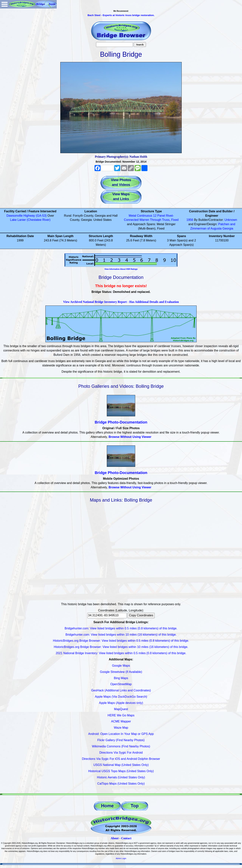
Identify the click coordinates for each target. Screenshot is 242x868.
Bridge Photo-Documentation (121, 422)
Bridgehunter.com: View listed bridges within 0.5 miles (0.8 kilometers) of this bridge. (121, 628)
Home (107, 806)
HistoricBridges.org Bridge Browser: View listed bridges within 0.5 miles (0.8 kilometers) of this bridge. (121, 641)
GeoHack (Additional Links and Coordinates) (121, 690)
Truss (166, 220)
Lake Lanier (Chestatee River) (30, 220)
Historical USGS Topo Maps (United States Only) (121, 771)
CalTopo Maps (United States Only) (121, 784)
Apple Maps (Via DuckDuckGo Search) (121, 697)
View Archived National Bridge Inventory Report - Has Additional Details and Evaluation (121, 302)
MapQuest (121, 709)
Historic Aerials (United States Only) (121, 777)
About (115, 838)
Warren (144, 220)
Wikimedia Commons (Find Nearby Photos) (121, 746)
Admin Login (121, 858)
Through (156, 220)
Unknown (231, 220)
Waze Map (121, 728)
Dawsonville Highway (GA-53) (27, 216)
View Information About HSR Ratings (121, 269)
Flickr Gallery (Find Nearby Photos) (121, 740)
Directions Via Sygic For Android (121, 753)
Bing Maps (121, 678)
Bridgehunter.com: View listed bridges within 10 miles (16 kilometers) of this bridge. (121, 635)
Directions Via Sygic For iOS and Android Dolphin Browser (121, 759)
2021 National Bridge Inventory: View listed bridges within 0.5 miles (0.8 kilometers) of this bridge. (121, 653)
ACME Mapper (121, 721)
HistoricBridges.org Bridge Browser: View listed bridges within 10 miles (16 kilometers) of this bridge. (121, 647)
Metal (132, 216)
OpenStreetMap (121, 684)
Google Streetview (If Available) (121, 672)
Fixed (175, 220)
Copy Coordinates (141, 615)
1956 (190, 220)
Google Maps (121, 666)
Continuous (145, 216)
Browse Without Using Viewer (130, 437)
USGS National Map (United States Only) (121, 765)
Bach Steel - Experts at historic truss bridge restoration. (121, 15)
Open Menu (5, 4)
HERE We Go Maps (121, 715)
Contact (126, 838)
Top (135, 806)
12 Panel (159, 216)
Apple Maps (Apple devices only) (121, 703)
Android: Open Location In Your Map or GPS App (121, 734)
